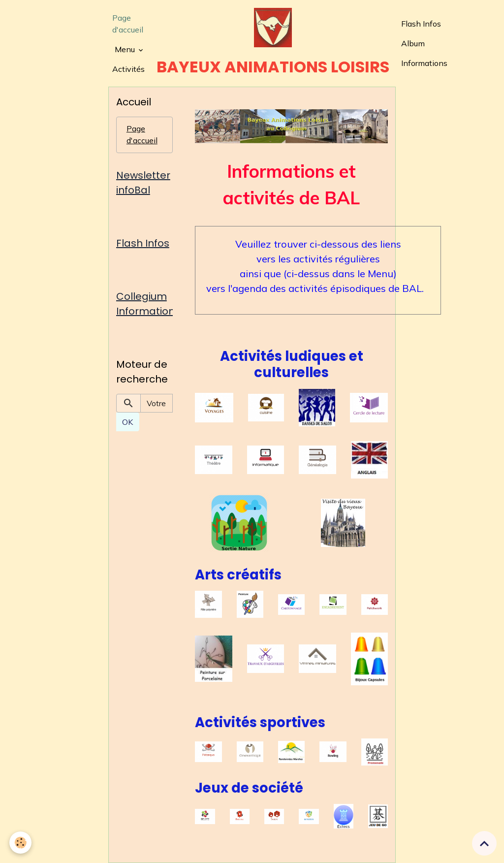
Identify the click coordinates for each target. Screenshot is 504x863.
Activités (128, 69)
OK (127, 422)
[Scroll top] (484, 843)
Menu (126, 49)
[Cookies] (21, 843)
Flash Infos (421, 24)
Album (413, 43)
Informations (424, 63)
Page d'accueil (128, 24)
